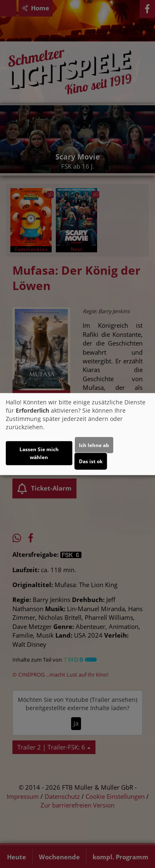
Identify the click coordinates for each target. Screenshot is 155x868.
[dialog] (77, 434)
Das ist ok (91, 461)
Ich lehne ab (94, 445)
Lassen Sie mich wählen (39, 453)
